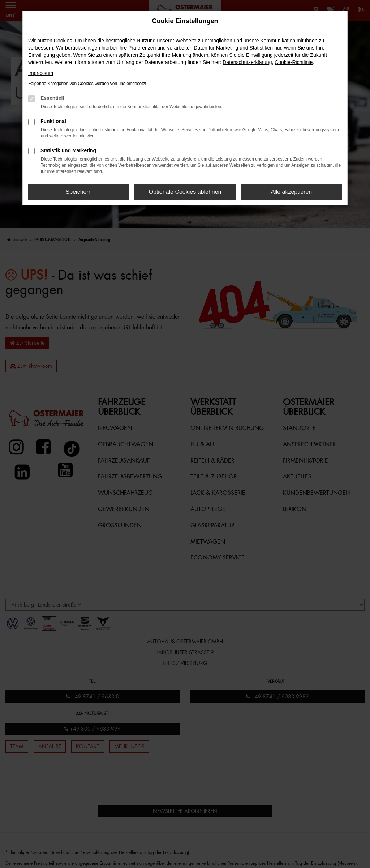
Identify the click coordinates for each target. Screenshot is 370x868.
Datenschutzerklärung (247, 62)
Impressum (41, 73)
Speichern (79, 192)
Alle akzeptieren (291, 192)
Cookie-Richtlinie (294, 62)
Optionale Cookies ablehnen (185, 192)
